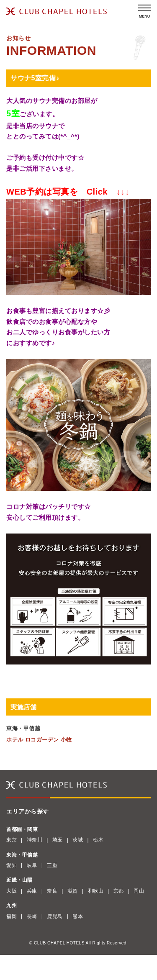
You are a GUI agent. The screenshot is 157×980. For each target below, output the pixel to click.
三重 (52, 865)
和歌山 (96, 891)
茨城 (78, 840)
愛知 (12, 865)
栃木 (98, 840)
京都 (119, 891)
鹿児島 (55, 916)
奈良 (52, 891)
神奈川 (35, 840)
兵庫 (32, 891)
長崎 (32, 916)
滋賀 (73, 891)
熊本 (78, 916)
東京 (12, 840)
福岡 (12, 916)
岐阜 (32, 865)
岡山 (139, 891)
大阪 (12, 891)
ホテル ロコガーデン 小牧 (39, 740)
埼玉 (58, 840)
